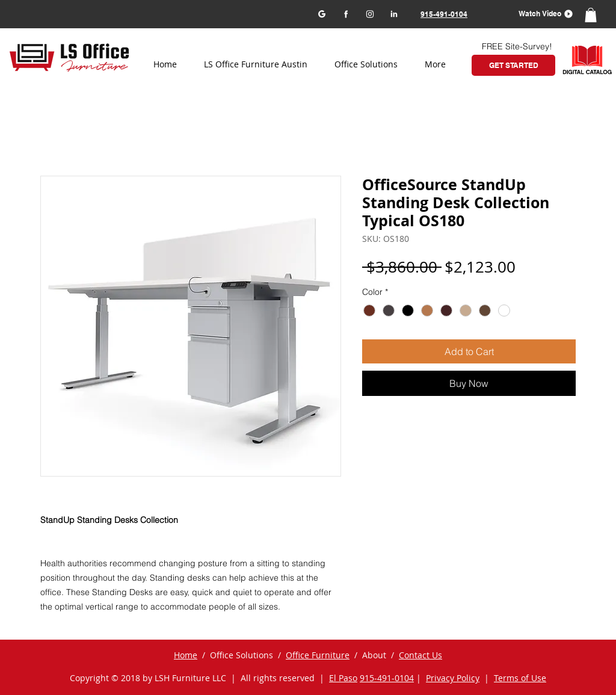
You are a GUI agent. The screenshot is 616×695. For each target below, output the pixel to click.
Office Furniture (318, 655)
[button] (542, 14)
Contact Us (420, 655)
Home (186, 655)
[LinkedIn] (394, 14)
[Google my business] (322, 14)
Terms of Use (520, 678)
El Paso (343, 678)
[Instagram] (370, 14)
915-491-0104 (387, 678)
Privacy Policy (453, 678)
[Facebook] (346, 14)
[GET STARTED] (513, 65)
